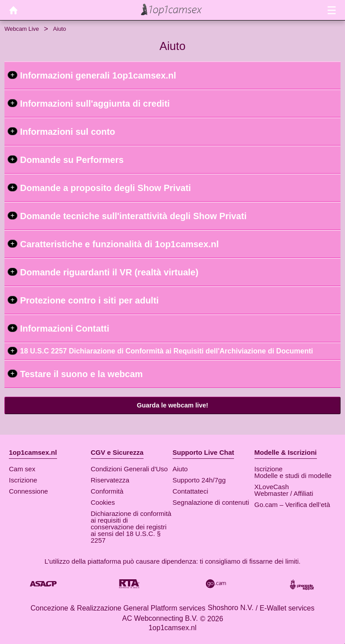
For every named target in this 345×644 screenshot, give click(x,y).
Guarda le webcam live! (172, 405)
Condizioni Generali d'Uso (129, 469)
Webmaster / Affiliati (284, 493)
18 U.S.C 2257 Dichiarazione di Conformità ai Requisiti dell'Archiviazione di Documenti (166, 351)
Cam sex (22, 469)
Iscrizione (23, 480)
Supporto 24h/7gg (199, 480)
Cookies (103, 502)
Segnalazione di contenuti (211, 502)
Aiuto (180, 469)
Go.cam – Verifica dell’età (292, 505)
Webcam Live (22, 29)
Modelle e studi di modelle (293, 476)
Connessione (29, 491)
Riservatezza (110, 480)
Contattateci (190, 491)
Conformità (107, 491)
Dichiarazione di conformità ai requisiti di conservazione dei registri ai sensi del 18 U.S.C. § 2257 (131, 527)
